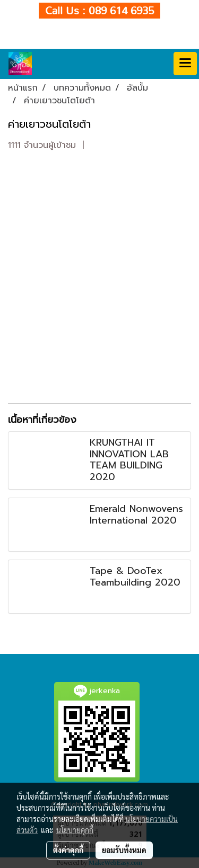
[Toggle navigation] (185, 64)
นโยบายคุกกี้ (75, 830)
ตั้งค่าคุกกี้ (68, 850)
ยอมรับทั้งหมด (124, 850)
